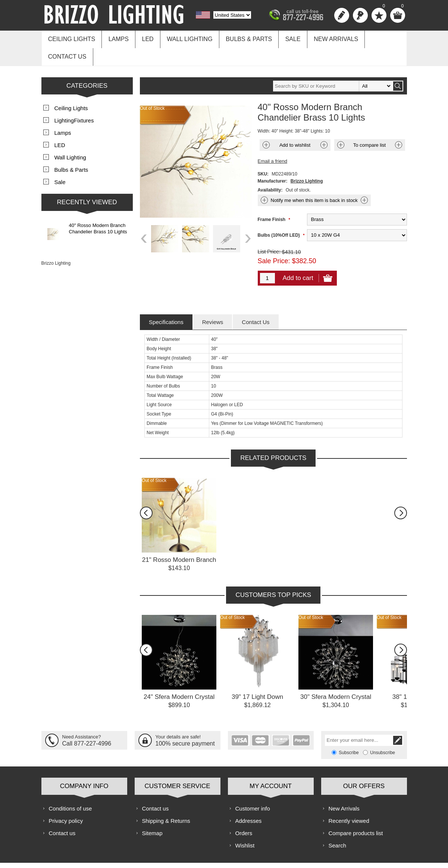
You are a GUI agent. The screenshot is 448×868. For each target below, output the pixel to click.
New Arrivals (325, 38)
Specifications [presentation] (166, 302)
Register (342, 15)
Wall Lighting (184, 38)
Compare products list (356, 813)
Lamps (116, 38)
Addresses (249, 801)
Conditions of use (71, 788)
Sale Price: (274, 241)
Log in (360, 15)
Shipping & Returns (166, 801)
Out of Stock (154, 460)
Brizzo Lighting (307, 161)
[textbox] (333, 66)
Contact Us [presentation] (256, 302)
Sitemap (152, 813)
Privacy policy (66, 801)
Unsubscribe (383, 732)
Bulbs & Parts (241, 38)
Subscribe (349, 732)
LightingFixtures (74, 100)
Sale (283, 38)
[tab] (166, 302)
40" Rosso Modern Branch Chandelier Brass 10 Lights (98, 208)
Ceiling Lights (71, 38)
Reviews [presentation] (213, 302)
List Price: (269, 231)
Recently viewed (349, 801)
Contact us (378, 38)
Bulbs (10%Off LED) (280, 215)
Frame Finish (272, 199)
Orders (244, 813)
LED (143, 38)
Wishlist (245, 825)
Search (338, 825)
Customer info (253, 788)
